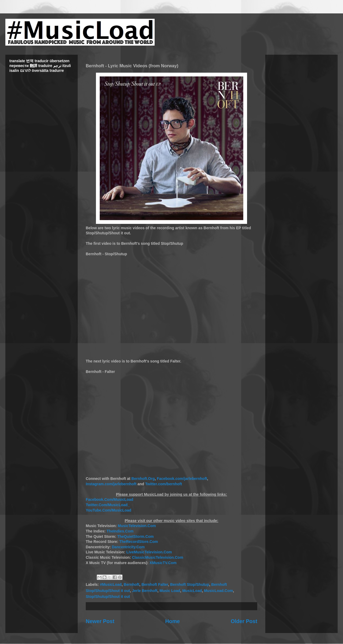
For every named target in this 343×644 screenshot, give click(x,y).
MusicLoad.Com (218, 591)
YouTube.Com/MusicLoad (109, 510)
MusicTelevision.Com (137, 526)
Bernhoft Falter (155, 584)
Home (173, 621)
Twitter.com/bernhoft (164, 484)
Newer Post (100, 621)
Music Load (170, 591)
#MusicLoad (111, 584)
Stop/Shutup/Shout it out (108, 597)
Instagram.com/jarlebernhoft (112, 484)
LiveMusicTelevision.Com (149, 552)
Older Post (244, 621)
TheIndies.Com (120, 531)
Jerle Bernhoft (145, 591)
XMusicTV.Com (163, 563)
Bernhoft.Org (143, 479)
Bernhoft (132, 584)
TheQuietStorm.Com (135, 536)
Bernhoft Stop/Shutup (190, 584)
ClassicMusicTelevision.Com (157, 557)
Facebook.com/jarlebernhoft (182, 479)
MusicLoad (192, 591)
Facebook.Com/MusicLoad (109, 499)
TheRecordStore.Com (139, 542)
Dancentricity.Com (128, 547)
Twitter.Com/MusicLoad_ (108, 505)
